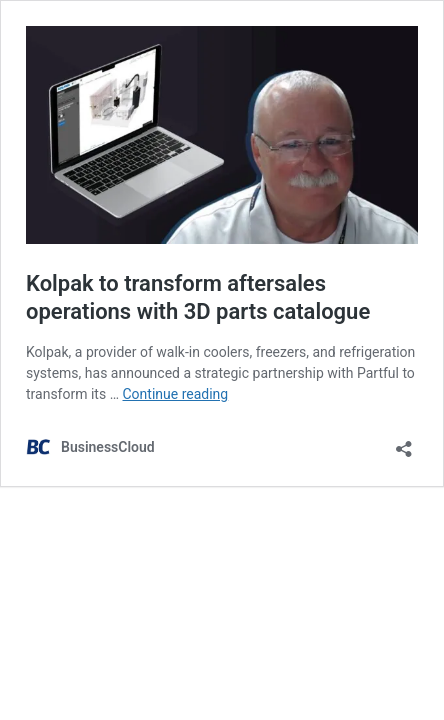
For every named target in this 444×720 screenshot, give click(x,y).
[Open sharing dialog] (404, 442)
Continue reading (176, 394)
